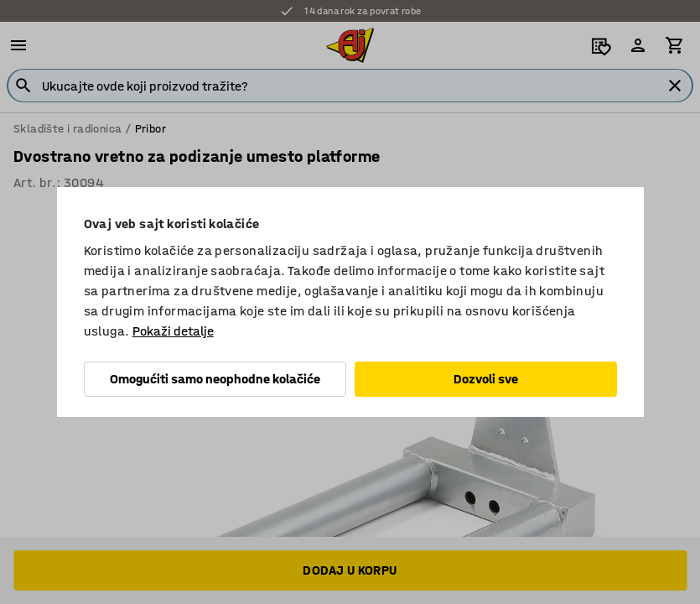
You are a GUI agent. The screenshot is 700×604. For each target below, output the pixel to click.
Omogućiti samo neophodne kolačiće (215, 379)
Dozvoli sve (486, 379)
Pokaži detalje (173, 331)
